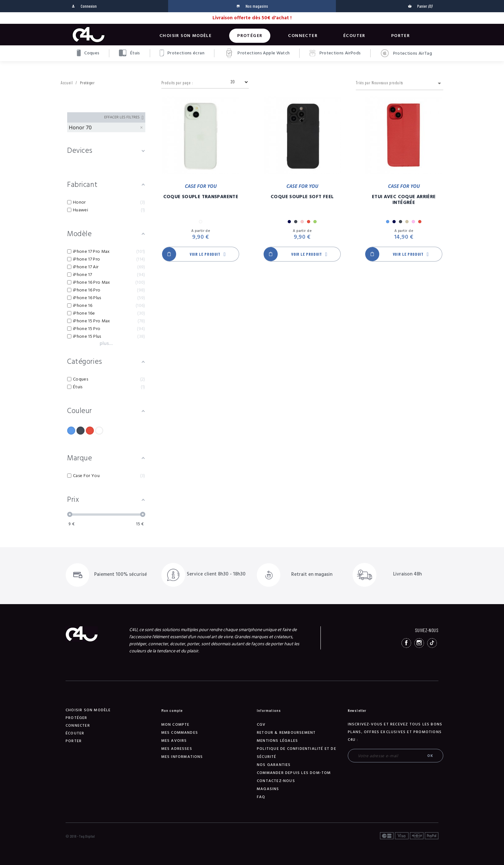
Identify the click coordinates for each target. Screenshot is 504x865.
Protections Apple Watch (257, 53)
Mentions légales (277, 741)
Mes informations (182, 757)
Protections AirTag (406, 53)
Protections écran (182, 53)
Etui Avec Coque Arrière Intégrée (404, 200)
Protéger (250, 36)
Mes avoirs (174, 741)
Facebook (406, 643)
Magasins (268, 789)
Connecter (303, 36)
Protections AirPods (335, 53)
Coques (88, 53)
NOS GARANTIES (274, 765)
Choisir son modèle (185, 36)
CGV (261, 725)
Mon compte (175, 725)
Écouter (354, 36)
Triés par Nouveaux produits (400, 83)
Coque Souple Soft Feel (302, 197)
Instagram (419, 643)
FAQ (261, 797)
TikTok (432, 643)
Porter (401, 36)
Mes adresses (177, 749)
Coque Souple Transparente (201, 197)
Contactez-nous (276, 781)
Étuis (129, 53)
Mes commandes (180, 733)
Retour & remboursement (286, 733)
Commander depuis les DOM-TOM (294, 773)
